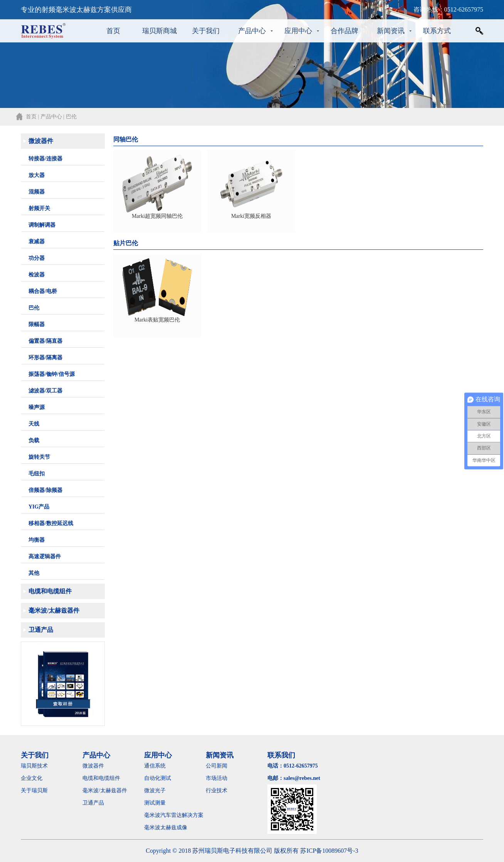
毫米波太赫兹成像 (171, 827)
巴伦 (34, 308)
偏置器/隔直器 (45, 341)
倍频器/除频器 (45, 490)
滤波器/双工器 (45, 391)
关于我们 (206, 31)
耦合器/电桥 (43, 291)
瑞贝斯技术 (34, 766)
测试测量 (155, 803)
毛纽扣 (37, 474)
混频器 (37, 192)
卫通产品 (41, 630)
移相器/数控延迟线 (51, 523)
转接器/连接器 (45, 159)
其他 (34, 573)
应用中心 (298, 31)
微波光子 (155, 790)
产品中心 (252, 31)
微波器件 (41, 141)
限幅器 (37, 324)
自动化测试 (158, 778)
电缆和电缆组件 (50, 591)
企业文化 (32, 778)
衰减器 (37, 242)
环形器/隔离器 (45, 358)
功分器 (37, 258)
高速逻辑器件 (45, 556)
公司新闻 (217, 766)
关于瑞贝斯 (34, 790)
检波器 (37, 275)
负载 (34, 440)
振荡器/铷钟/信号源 (52, 374)
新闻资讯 (391, 31)
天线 (34, 424)
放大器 (37, 175)
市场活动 (217, 778)
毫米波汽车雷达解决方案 (174, 815)
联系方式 (437, 31)
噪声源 (37, 407)
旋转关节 (39, 457)
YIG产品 (39, 507)
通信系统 (155, 766)
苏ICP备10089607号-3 (329, 851)
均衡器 (37, 540)
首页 (113, 31)
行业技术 (217, 790)
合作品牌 (344, 31)
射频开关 (39, 208)
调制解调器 (42, 225)
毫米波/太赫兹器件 (54, 610)
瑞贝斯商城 (160, 31)
